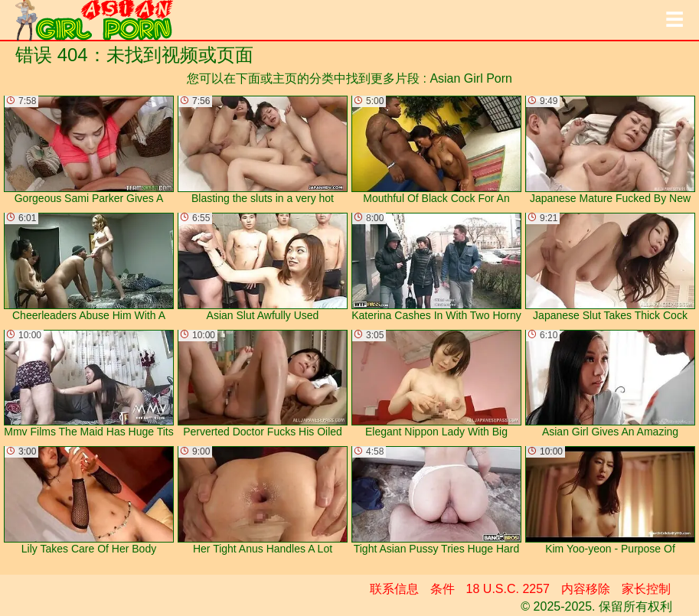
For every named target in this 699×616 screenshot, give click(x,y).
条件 (443, 589)
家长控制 (646, 589)
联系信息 (394, 589)
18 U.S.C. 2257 (508, 589)
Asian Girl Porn (471, 78)
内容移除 (586, 589)
